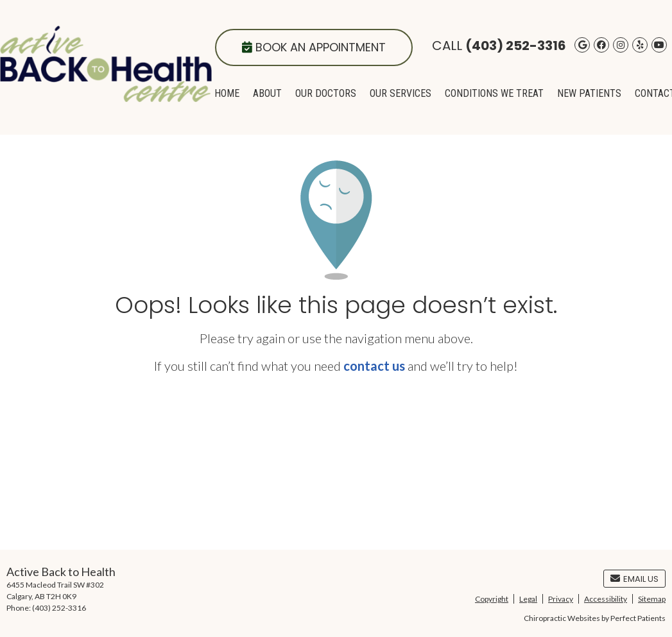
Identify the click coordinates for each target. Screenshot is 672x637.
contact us (374, 366)
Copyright (492, 599)
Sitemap (652, 599)
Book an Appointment (314, 47)
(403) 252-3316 (516, 46)
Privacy (561, 599)
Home (227, 93)
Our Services (401, 93)
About (267, 93)
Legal (528, 599)
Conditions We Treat (494, 93)
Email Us (634, 579)
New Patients (589, 93)
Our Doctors (326, 93)
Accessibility (606, 599)
